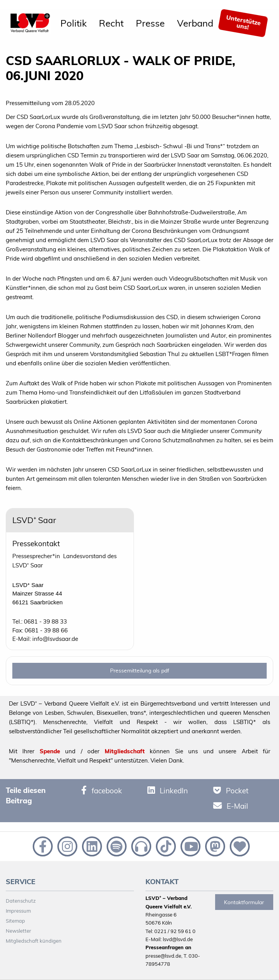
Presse (150, 23)
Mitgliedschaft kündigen (34, 941)
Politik (74, 23)
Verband (195, 23)
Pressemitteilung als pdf (140, 671)
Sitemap (15, 921)
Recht (111, 23)
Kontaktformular (244, 902)
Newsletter (18, 931)
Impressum (18, 911)
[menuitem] (74, 23)
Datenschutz (21, 901)
